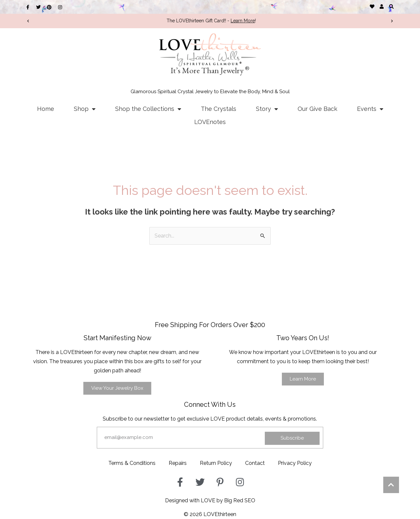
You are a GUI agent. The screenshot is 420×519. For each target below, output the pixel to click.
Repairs (178, 463)
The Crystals (219, 109)
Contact (255, 463)
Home (46, 109)
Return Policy (216, 463)
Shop (85, 109)
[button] (391, 6)
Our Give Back (317, 109)
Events (370, 109)
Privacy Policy (295, 463)
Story (267, 109)
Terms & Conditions (132, 463)
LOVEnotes (210, 122)
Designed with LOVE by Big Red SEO (210, 500)
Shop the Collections (148, 109)
